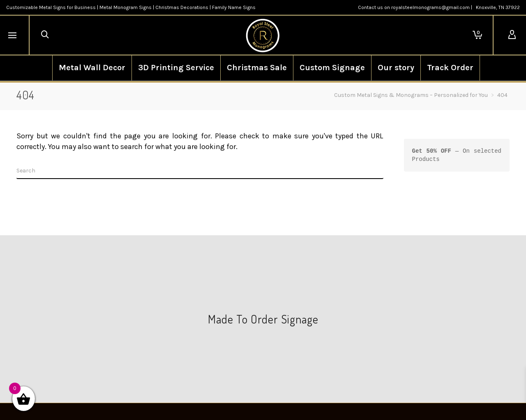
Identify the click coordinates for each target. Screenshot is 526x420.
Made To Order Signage (263, 319)
